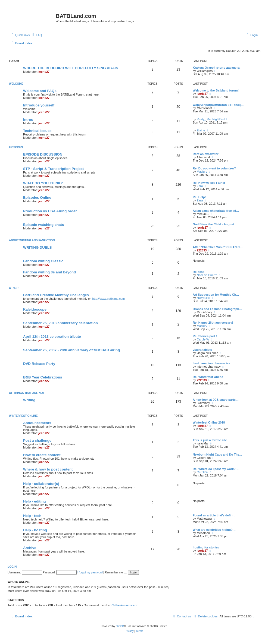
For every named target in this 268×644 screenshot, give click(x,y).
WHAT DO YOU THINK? (43, 183)
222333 (202, 250)
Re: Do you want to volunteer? (214, 168)
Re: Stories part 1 (205, 336)
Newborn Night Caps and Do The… (217, 454)
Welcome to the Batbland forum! (216, 90)
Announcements (37, 423)
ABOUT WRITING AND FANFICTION (32, 240)
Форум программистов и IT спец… (218, 105)
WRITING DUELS (38, 247)
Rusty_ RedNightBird (211, 119)
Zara (200, 186)
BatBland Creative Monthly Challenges (56, 295)
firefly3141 (204, 298)
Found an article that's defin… (214, 515)
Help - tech (32, 516)
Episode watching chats (43, 225)
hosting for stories (206, 547)
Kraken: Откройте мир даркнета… (218, 68)
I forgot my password (90, 572)
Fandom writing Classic (43, 261)
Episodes (16, 147)
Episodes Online (37, 198)
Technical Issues (37, 131)
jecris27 (44, 72)
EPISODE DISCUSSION (43, 154)
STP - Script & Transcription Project (53, 169)
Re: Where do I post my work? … (216, 469)
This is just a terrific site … (212, 440)
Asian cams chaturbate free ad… (216, 211)
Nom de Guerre (207, 275)
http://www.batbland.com (108, 299)
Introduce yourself (39, 105)
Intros (28, 120)
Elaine (201, 130)
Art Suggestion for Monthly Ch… (216, 295)
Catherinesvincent (124, 605)
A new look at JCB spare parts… (216, 400)
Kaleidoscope (35, 309)
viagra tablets (202, 350)
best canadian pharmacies (211, 363)
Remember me (116, 572)
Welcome (16, 84)
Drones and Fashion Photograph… (217, 309)
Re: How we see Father (209, 183)
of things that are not (27, 393)
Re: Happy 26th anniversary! (213, 323)
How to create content (42, 455)
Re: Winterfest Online (208, 377)
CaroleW (203, 472)
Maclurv (202, 172)
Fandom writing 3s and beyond (49, 272)
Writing (29, 400)
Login (12, 567)
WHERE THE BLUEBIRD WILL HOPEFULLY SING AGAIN (71, 68)
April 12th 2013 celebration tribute (52, 337)
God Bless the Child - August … (215, 224)
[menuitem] (36, 35)
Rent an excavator (206, 154)
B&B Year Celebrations (43, 377)
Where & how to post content (48, 469)
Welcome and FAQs (40, 91)
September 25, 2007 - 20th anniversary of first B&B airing (71, 350)
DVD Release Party (39, 364)
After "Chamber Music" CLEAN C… (218, 247)
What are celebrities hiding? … (215, 530)
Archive (30, 548)
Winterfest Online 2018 (209, 422)
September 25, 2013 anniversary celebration (60, 323)
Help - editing (35, 501)
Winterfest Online (23, 416)
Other (14, 288)
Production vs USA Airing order (50, 211)
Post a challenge (37, 441)
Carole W (203, 339)
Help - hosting (35, 530)
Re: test (198, 272)
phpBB (120, 626)
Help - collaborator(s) (41, 484)
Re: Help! (199, 197)
